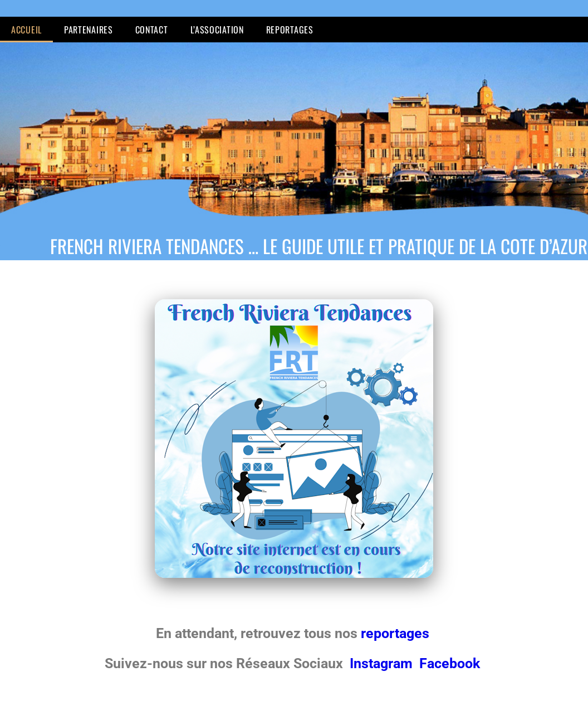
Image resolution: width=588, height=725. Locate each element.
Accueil (26, 30)
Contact (152, 30)
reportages (397, 633)
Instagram (383, 663)
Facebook (450, 663)
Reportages (290, 30)
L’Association (217, 30)
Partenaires (89, 30)
